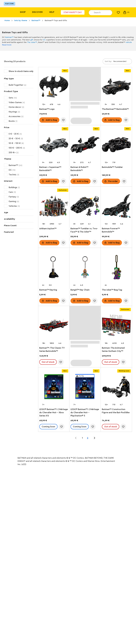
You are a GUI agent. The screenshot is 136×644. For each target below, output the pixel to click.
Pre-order (113, 181)
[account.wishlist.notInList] (63, 120)
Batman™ (9, 37)
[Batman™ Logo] (54, 87)
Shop (23, 12)
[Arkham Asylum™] (54, 206)
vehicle (129, 42)
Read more (7, 45)
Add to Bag (51, 120)
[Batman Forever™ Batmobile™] (116, 206)
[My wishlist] (118, 12)
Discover (37, 12)
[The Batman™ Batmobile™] (116, 87)
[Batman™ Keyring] (54, 268)
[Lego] (8, 12)
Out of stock (48, 362)
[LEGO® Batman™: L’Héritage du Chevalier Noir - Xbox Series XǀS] (54, 387)
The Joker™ (32, 42)
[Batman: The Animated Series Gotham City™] (116, 326)
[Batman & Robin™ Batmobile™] (85, 145)
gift (32, 40)
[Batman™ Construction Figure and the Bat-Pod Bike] (116, 387)
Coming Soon (48, 427)
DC (44, 40)
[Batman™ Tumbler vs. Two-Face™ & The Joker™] (85, 206)
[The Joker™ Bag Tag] (116, 268)
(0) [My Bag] (126, 12)
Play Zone (9, 4)
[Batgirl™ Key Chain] (85, 268)
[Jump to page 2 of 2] (94, 438)
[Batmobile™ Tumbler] (116, 145)
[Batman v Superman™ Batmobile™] (54, 145)
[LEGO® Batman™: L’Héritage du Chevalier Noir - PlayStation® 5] (85, 387)
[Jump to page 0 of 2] (76, 438)
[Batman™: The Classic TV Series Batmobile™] (54, 326)
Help (52, 12)
